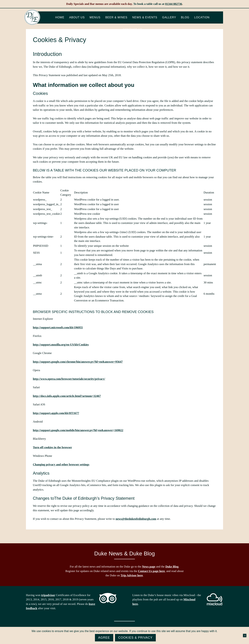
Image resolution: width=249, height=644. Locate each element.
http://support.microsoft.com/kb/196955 (58, 327)
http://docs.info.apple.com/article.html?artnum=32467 (67, 396)
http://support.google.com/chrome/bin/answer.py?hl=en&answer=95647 (78, 362)
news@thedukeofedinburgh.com (136, 519)
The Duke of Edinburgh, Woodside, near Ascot (32, 17)
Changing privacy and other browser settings (61, 464)
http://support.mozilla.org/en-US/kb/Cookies (61, 345)
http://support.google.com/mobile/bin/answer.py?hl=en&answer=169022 (78, 430)
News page (149, 567)
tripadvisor (48, 595)
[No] (245, 636)
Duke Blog (172, 567)
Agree (104, 638)
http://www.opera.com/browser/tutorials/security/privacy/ (69, 379)
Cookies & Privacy (135, 638)
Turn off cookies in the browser (52, 447)
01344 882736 (174, 4)
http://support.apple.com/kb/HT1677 (56, 413)
